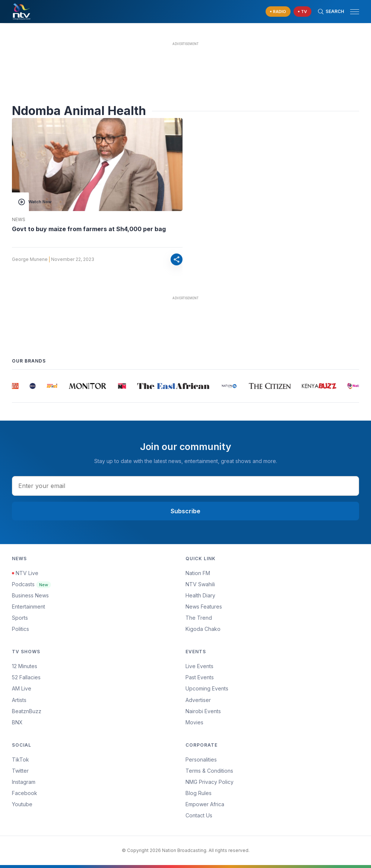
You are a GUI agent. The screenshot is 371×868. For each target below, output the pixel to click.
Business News (30, 595)
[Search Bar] (331, 12)
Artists (19, 700)
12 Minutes (25, 666)
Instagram (24, 782)
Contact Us (199, 815)
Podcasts (31, 584)
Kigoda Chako (203, 629)
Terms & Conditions (209, 771)
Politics (20, 629)
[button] (352, 12)
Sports (20, 618)
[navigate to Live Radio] (278, 12)
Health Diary (200, 595)
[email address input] (185, 486)
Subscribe (185, 511)
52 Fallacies (26, 677)
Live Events (199, 666)
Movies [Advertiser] (194, 722)
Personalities (201, 759)
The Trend (199, 618)
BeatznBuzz (27, 711)
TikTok (20, 759)
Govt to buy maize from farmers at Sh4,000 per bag (89, 229)
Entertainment (28, 607)
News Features (204, 607)
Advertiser (198, 700)
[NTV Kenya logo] (21, 12)
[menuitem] (272, 711)
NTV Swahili (200, 584)
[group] (15, 386)
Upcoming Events (207, 688)
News (19, 220)
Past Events (200, 677)
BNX (17, 722)
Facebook (25, 793)
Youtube (22, 804)
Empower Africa (205, 804)
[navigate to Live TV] (302, 12)
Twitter (20, 771)
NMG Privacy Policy (210, 782)
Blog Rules (199, 793)
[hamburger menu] (355, 12)
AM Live (22, 688)
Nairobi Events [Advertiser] (203, 711)
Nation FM (198, 573)
